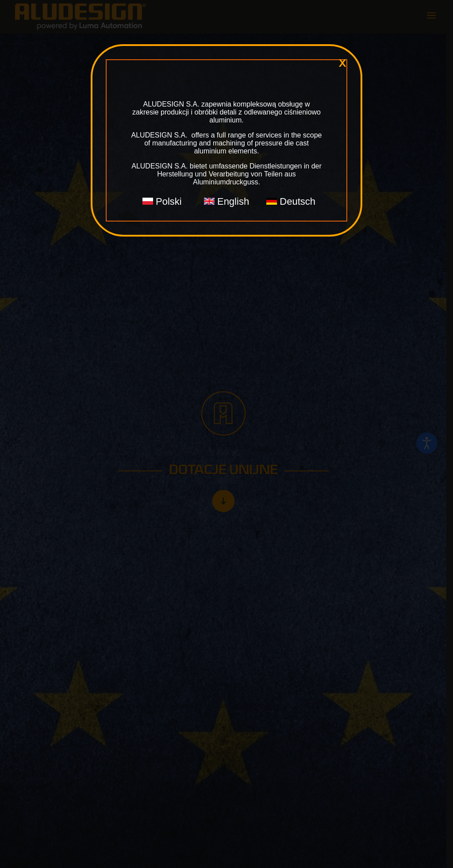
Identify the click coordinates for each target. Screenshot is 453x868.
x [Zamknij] (342, 63)
